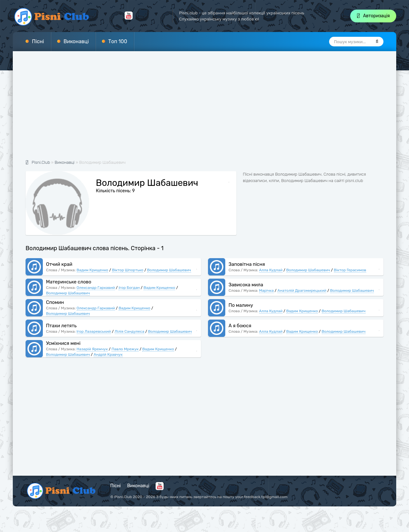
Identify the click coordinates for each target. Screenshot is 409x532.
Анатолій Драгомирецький (302, 290)
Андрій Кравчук (108, 354)
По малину (241, 305)
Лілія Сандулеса (130, 331)
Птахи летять (61, 326)
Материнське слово (69, 282)
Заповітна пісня (247, 264)
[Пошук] (377, 42)
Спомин (55, 302)
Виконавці (76, 41)
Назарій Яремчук (92, 349)
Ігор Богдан (129, 288)
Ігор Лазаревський (94, 331)
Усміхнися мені (63, 343)
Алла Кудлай (271, 270)
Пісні (38, 41)
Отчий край (59, 264)
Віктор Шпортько (127, 270)
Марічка (266, 290)
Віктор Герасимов (350, 270)
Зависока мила (246, 285)
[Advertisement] (204, 109)
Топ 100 (118, 41)
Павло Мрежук (125, 349)
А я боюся (240, 326)
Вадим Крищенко (93, 270)
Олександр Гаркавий (96, 288)
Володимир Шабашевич (169, 270)
